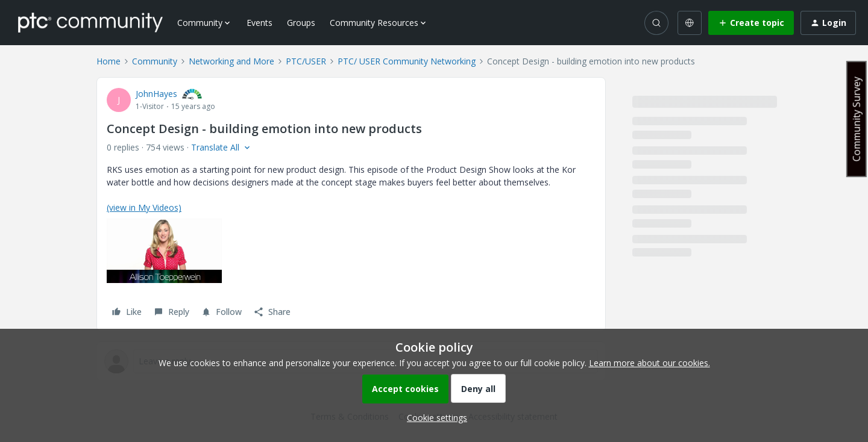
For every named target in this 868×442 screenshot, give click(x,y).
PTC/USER (306, 61)
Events (259, 23)
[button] (751, 23)
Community (155, 61)
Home (108, 61)
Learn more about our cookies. (649, 363)
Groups (301, 23)
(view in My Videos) (144, 207)
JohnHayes (156, 94)
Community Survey (857, 119)
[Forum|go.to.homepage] (90, 22)
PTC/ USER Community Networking (407, 61)
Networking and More (231, 61)
